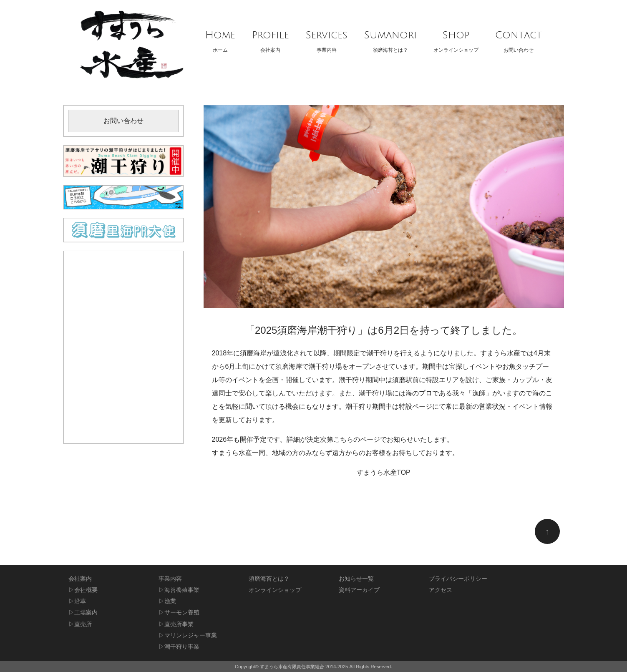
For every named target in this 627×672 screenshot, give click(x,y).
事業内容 (327, 39)
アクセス (441, 590)
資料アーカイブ (359, 590)
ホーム (220, 39)
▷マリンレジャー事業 (188, 636)
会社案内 (271, 39)
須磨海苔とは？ (390, 39)
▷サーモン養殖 (179, 613)
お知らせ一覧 (356, 579)
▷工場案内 (83, 613)
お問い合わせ (519, 39)
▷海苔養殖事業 (179, 590)
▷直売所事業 (176, 624)
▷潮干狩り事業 (179, 647)
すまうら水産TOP (384, 472)
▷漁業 (167, 601)
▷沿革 (77, 601)
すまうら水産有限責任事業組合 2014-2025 (304, 667)
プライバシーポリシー (458, 579)
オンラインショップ (456, 39)
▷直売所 (80, 624)
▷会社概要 (83, 590)
